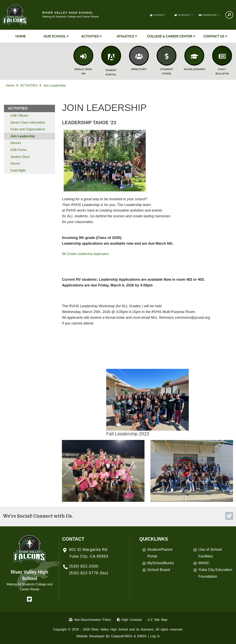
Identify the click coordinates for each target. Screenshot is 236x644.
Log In (155, 636)
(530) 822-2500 (84, 566)
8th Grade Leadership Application (85, 254)
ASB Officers (19, 116)
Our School (56, 36)
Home (21, 36)
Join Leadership (54, 85)
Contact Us (215, 36)
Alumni (15, 164)
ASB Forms (18, 150)
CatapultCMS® (122, 636)
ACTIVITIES (92, 36)
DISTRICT (159, 15)
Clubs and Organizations (28, 129)
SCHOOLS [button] (184, 15)
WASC (204, 563)
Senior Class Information (28, 123)
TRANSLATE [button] (210, 15)
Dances (16, 143)
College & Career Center (171, 36)
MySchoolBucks (161, 563)
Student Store (20, 157)
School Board (159, 570)
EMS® (142, 636)
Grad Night (18, 170)
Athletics (127, 36)
